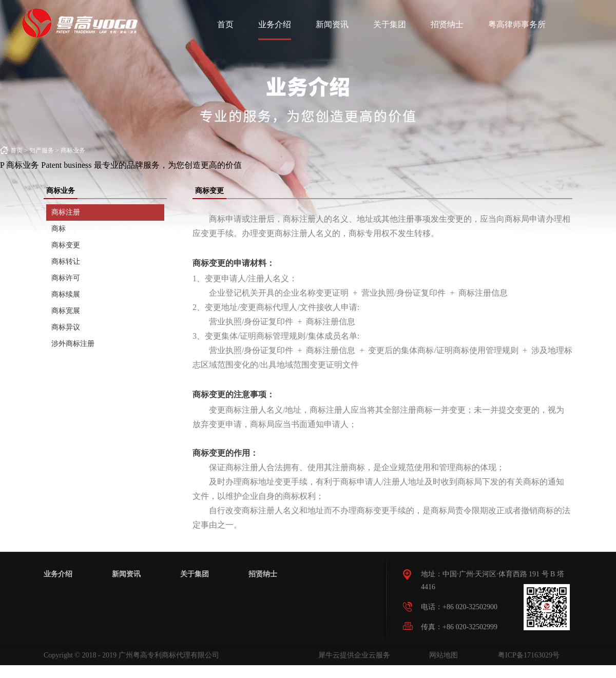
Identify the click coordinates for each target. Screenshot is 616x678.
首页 (225, 24)
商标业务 (73, 150)
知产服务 (42, 150)
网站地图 (442, 655)
